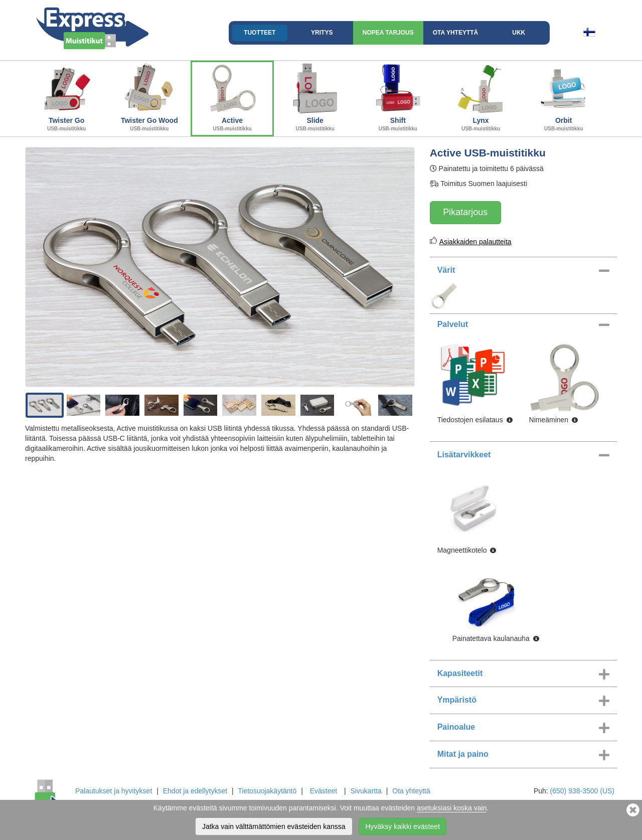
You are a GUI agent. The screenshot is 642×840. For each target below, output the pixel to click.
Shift (398, 97)
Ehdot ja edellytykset (195, 791)
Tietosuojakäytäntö (267, 791)
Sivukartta (366, 791)
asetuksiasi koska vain (452, 808)
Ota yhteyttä (455, 33)
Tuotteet (260, 33)
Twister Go (66, 97)
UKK (519, 33)
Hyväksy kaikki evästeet (403, 826)
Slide (315, 97)
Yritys (322, 33)
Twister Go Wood (149, 97)
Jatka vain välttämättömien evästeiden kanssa (274, 826)
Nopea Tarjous (388, 33)
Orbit (564, 97)
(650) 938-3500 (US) (582, 791)
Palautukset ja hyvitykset (114, 791)
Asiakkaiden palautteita (475, 242)
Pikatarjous (465, 212)
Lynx (481, 97)
